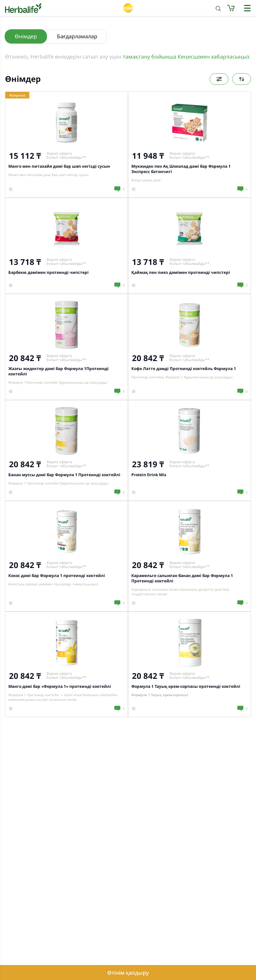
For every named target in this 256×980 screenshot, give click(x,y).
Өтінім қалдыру (128, 973)
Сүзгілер (219, 79)
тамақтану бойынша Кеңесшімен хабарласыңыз (186, 57)
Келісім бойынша (242, 79)
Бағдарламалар (77, 36)
